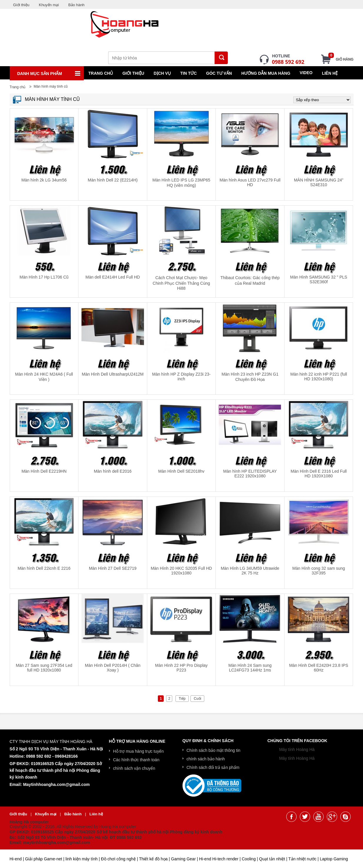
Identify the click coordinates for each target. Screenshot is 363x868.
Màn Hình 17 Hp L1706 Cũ (44, 277)
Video (306, 73)
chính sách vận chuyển (134, 768)
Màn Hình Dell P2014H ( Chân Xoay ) (113, 668)
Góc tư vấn (219, 73)
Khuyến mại (49, 5)
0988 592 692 (288, 62)
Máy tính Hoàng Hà (297, 749)
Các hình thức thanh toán (136, 760)
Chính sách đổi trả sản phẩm (213, 767)
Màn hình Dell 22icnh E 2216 (44, 568)
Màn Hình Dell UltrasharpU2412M (113, 374)
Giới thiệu (21, 5)
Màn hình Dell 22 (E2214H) (113, 180)
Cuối (197, 699)
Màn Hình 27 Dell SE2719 (113, 568)
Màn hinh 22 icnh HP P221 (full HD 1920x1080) (319, 376)
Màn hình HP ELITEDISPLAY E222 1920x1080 (250, 474)
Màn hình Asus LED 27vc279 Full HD (250, 182)
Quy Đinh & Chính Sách (208, 741)
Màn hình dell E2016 (113, 471)
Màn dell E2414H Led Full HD (113, 277)
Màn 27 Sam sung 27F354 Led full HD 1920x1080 (44, 668)
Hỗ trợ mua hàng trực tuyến (139, 751)
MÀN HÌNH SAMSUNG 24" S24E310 (319, 182)
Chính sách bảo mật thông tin (214, 750)
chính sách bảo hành (206, 759)
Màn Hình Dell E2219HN (44, 471)
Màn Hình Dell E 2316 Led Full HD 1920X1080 (319, 474)
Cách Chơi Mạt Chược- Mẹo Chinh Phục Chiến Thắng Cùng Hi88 (181, 283)
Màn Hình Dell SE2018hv (181, 471)
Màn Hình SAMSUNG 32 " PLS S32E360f (319, 279)
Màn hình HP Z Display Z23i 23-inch (181, 376)
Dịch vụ (162, 73)
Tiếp (182, 699)
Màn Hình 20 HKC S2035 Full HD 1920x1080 (181, 571)
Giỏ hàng (341, 58)
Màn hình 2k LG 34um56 (44, 180)
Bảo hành (76, 5)
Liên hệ (330, 73)
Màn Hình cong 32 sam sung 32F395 (319, 571)
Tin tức (188, 73)
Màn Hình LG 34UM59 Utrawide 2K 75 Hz (250, 571)
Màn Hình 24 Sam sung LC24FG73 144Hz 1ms (250, 668)
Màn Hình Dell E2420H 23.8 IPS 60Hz (319, 668)
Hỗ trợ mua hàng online (137, 741)
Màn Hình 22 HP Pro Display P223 (181, 668)
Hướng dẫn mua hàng (266, 73)
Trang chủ (101, 73)
